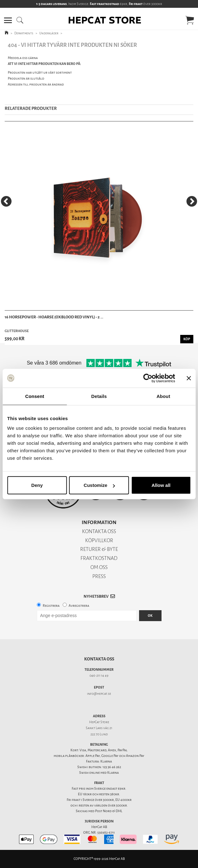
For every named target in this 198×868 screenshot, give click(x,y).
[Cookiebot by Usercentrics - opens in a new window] (148, 378)
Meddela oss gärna (23, 58)
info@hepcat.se (99, 694)
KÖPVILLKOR (99, 540)
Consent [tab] (35, 396)
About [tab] (163, 396)
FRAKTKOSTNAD (99, 558)
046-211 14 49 (99, 676)
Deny (37, 485)
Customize (99, 485)
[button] (8, 20)
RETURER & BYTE (99, 549)
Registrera (51, 606)
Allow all (161, 485)
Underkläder (49, 33)
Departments (24, 33)
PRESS (99, 576)
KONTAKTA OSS (99, 531)
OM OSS (99, 567)
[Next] (192, 201)
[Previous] (6, 201)
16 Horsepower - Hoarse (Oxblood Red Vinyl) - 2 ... (54, 317)
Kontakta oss (99, 659)
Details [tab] (99, 396)
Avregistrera (79, 606)
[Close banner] (189, 378)
